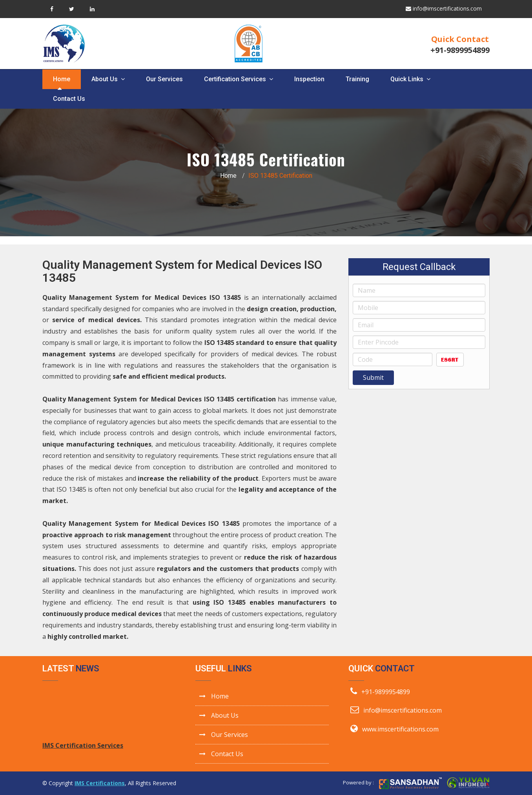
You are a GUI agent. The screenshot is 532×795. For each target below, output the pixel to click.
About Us (108, 79)
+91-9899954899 (460, 50)
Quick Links (410, 79)
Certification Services (239, 79)
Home (62, 79)
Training (357, 79)
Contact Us (69, 99)
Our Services (164, 79)
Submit (373, 377)
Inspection (309, 79)
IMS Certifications (100, 783)
